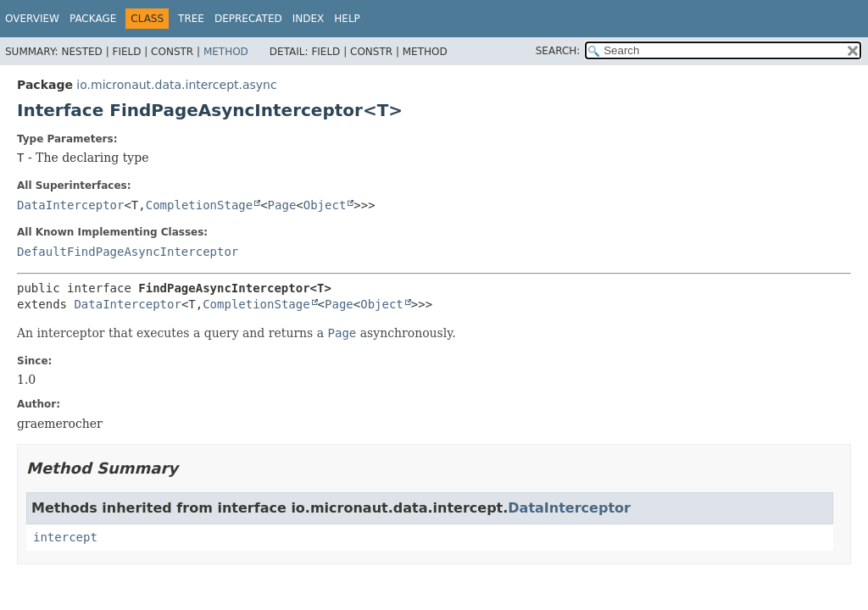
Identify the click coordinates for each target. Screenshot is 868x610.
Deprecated (248, 19)
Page (282, 205)
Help (347, 19)
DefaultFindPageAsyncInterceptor (128, 252)
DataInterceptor (70, 205)
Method (226, 52)
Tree (191, 19)
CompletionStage (199, 205)
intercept (65, 537)
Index (309, 19)
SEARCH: (558, 51)
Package (93, 19)
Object (325, 205)
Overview (32, 19)
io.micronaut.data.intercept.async (176, 85)
